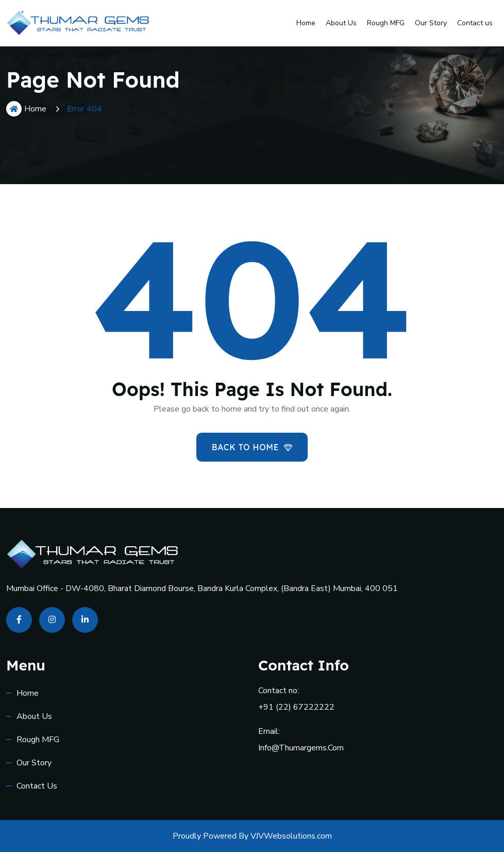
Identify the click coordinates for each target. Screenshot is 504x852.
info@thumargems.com (301, 748)
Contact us (475, 23)
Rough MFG (386, 23)
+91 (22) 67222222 (296, 707)
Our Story (431, 23)
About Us (341, 23)
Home (306, 23)
